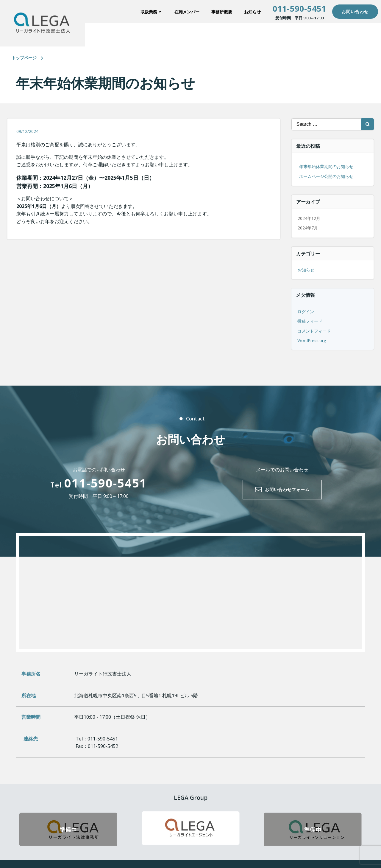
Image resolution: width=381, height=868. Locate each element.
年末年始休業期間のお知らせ (326, 166)
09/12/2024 (27, 131)
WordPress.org (312, 340)
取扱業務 (152, 12)
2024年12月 (309, 218)
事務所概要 (222, 12)
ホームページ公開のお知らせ (326, 176)
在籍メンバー (187, 12)
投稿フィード (310, 321)
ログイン (306, 312)
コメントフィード (314, 331)
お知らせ (252, 12)
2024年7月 (308, 228)
